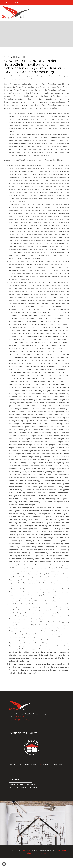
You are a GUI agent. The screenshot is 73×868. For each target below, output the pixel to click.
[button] (4, 864)
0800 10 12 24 (18, 717)
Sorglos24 (26, 850)
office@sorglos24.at (22, 720)
